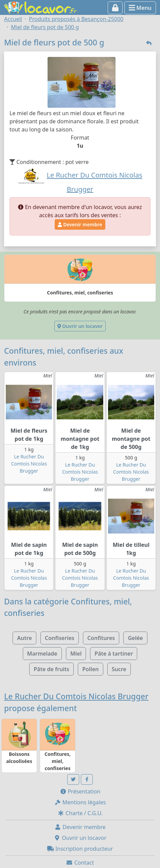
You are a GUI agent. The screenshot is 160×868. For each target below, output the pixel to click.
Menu (140, 8)
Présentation (80, 791)
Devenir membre (80, 224)
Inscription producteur (80, 849)
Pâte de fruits (51, 669)
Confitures (101, 638)
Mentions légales (80, 802)
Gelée (135, 638)
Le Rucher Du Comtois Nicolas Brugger (29, 464)
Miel (76, 654)
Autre (24, 638)
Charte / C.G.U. (80, 813)
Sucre (119, 669)
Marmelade (42, 654)
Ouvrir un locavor (80, 326)
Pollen (90, 669)
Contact (80, 863)
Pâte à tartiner (114, 654)
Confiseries (60, 638)
